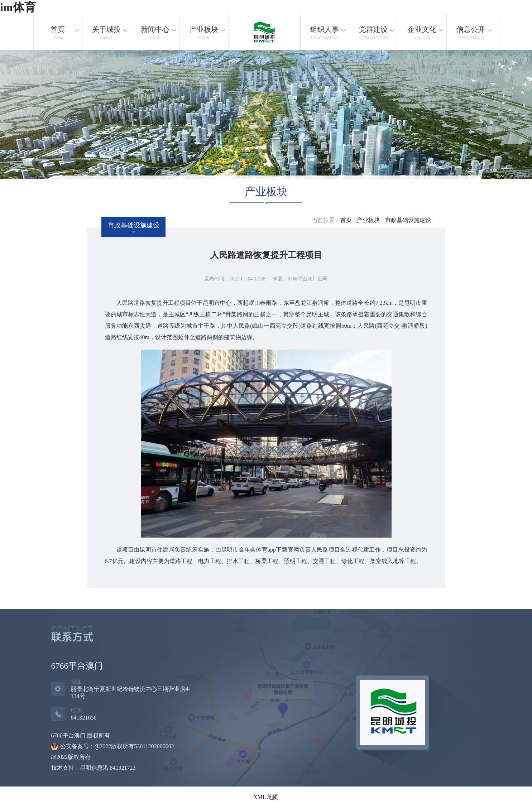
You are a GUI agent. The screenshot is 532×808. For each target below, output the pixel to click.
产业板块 (368, 220)
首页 (346, 220)
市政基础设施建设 (408, 220)
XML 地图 (266, 797)
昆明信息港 (94, 768)
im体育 (18, 7)
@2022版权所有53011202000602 (134, 746)
